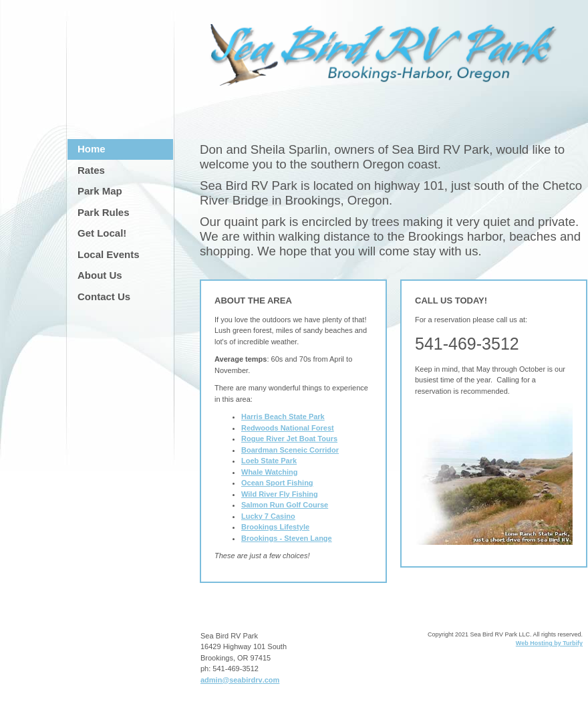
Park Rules (104, 212)
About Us (100, 275)
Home (92, 149)
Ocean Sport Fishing (277, 483)
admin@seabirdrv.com (240, 680)
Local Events (109, 254)
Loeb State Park (269, 461)
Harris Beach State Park (283, 416)
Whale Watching (270, 472)
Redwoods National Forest (288, 428)
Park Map (100, 191)
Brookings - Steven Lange (287, 538)
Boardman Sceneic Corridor (290, 450)
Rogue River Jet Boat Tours (289, 439)
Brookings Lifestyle (275, 527)
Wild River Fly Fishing (280, 494)
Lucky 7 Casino (268, 516)
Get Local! (102, 233)
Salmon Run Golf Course (285, 505)
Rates (91, 170)
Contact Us (104, 296)
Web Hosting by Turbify (549, 643)
